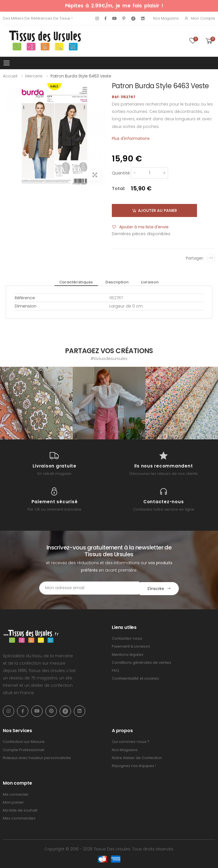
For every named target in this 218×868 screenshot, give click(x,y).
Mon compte (200, 18)
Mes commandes (19, 818)
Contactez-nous (127, 638)
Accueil (10, 76)
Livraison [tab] (149, 282)
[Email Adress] (85, 588)
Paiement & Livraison (131, 646)
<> (211, 258)
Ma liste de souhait (20, 810)
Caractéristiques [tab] (77, 282)
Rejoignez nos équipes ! (134, 765)
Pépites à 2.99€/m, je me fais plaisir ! (114, 6)
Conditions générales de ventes (142, 662)
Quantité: (121, 173)
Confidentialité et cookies (135, 678)
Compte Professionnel (24, 749)
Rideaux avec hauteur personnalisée (37, 757)
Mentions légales (128, 654)
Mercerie (34, 76)
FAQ (116, 670)
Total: (119, 188)
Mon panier (13, 802)
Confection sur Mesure (24, 741)
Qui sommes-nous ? (131, 741)
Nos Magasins (166, 18)
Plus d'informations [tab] (131, 138)
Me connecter (16, 794)
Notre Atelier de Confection (137, 757)
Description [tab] (117, 282)
